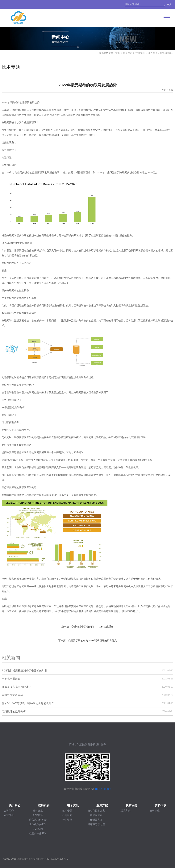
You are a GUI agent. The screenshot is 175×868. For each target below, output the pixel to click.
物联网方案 (96, 815)
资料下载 (160, 805)
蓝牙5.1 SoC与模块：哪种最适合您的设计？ (28, 703)
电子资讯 (128, 53)
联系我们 (131, 805)
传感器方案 (96, 820)
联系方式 (125, 811)
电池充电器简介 (11, 679)
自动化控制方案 (96, 811)
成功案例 (44, 805)
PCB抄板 (38, 815)
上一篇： (87, 627)
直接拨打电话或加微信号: (79, 789)
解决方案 (102, 805)
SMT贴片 (38, 829)
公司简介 (9, 811)
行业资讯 (67, 820)
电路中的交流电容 (12, 695)
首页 (118, 53)
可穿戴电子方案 (96, 824)
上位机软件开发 (38, 824)
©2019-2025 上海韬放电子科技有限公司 (24, 859)
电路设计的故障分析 (14, 711)
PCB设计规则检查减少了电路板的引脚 (25, 671)
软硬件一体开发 (38, 833)
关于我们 (15, 805)
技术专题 (140, 53)
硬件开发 (38, 811)
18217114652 (103, 789)
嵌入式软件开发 (38, 820)
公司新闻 (67, 815)
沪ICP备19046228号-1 (56, 859)
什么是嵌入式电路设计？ (16, 687)
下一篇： (87, 641)
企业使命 (9, 815)
